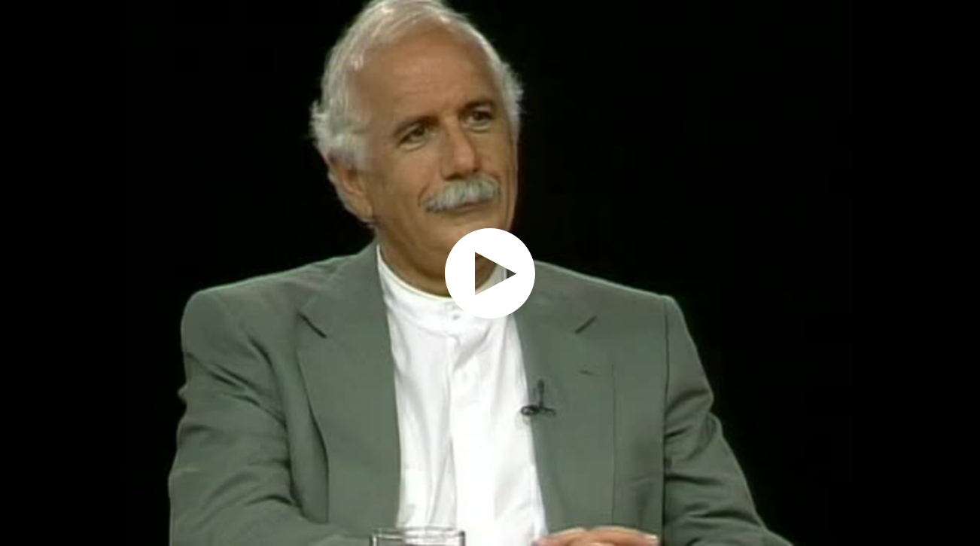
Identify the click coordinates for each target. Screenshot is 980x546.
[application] (490, 273)
